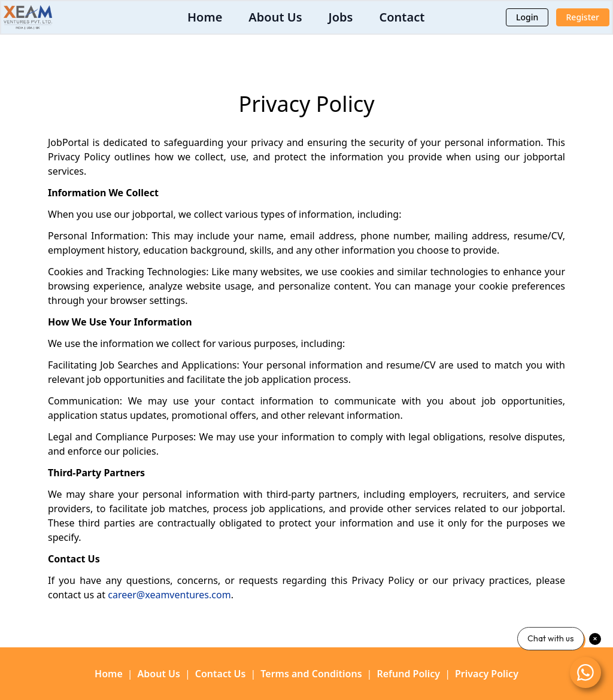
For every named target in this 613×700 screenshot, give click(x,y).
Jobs (341, 17)
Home (205, 17)
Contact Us (221, 674)
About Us (275, 17)
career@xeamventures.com (169, 595)
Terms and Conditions (311, 674)
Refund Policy (408, 674)
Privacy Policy (487, 674)
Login (527, 17)
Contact (402, 17)
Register (583, 17)
